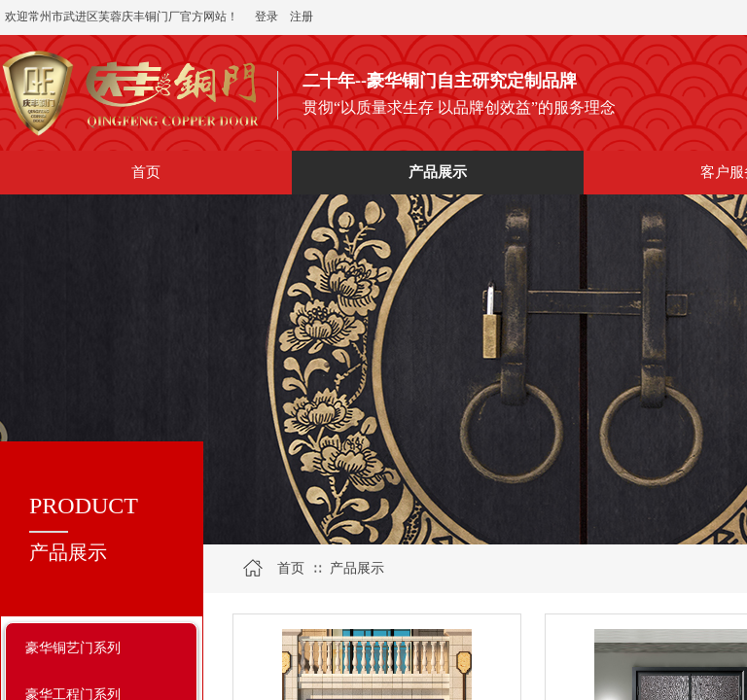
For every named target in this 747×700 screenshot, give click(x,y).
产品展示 (357, 568)
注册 (302, 17)
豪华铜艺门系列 (73, 647)
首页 (291, 568)
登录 (267, 17)
